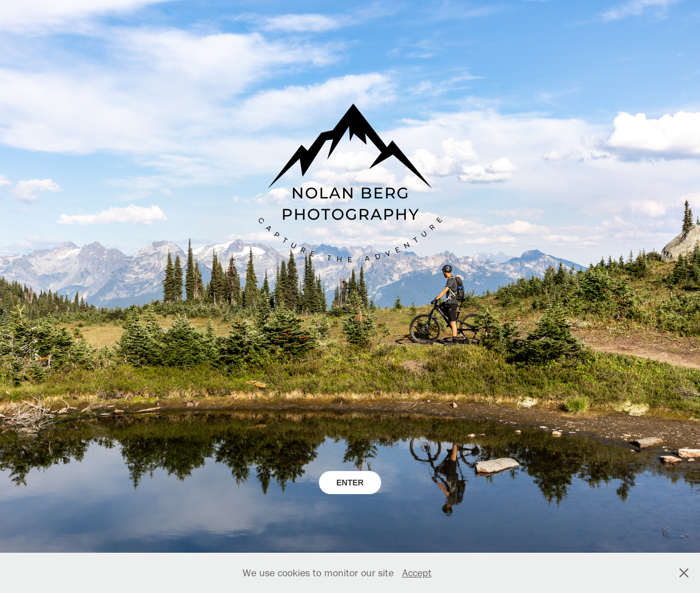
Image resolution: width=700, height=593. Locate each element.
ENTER (350, 483)
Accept (417, 573)
